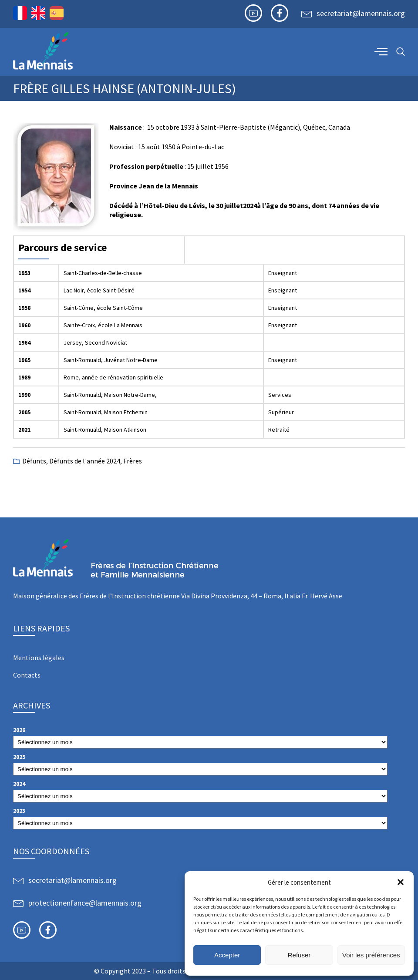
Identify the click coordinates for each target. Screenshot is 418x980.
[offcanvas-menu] (381, 51)
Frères (133, 461)
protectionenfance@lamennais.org (85, 903)
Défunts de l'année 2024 (85, 461)
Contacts (27, 675)
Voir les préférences (371, 955)
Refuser (299, 955)
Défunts (34, 461)
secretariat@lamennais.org (361, 13)
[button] (401, 882)
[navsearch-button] (401, 52)
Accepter (227, 955)
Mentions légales (39, 658)
